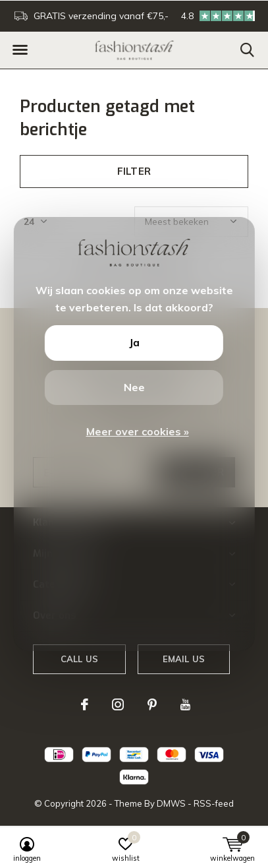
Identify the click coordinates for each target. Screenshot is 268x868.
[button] (20, 50)
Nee (134, 387)
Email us (184, 659)
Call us (79, 659)
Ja (134, 342)
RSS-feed (214, 803)
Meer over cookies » (137, 431)
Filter (134, 171)
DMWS (171, 803)
